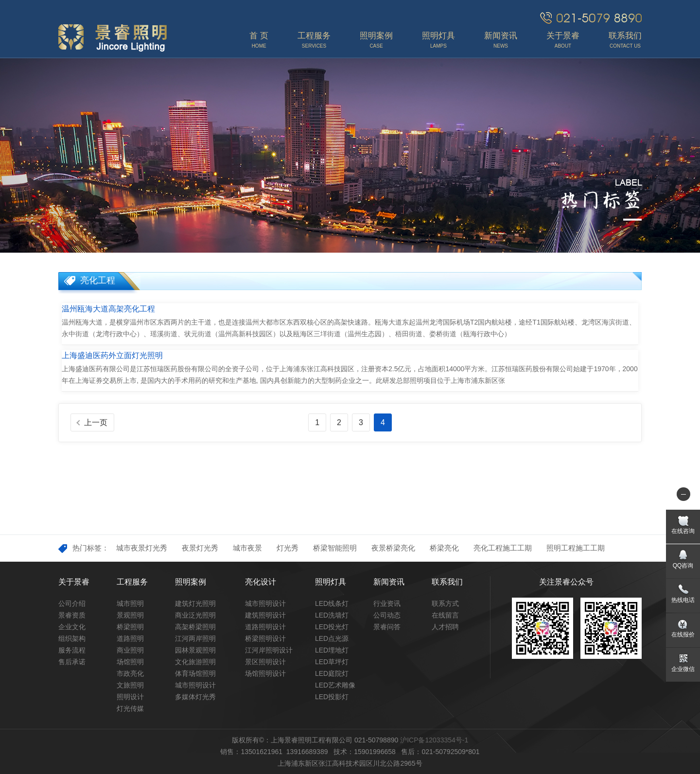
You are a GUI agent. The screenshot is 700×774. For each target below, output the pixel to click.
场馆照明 (130, 662)
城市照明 (130, 603)
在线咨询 (683, 531)
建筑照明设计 (265, 615)
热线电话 (683, 600)
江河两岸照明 (195, 638)
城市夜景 (247, 548)
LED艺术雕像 (335, 685)
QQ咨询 (683, 566)
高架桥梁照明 (195, 627)
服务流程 (72, 650)
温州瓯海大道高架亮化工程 (108, 309)
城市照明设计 (195, 685)
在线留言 (445, 615)
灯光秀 (288, 548)
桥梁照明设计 (265, 638)
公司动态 (387, 615)
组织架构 (72, 638)
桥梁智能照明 (335, 548)
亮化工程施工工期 (503, 548)
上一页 (96, 422)
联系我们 (447, 582)
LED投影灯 (332, 697)
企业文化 (72, 627)
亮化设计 (261, 582)
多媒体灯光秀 (195, 697)
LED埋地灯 (332, 650)
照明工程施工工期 (576, 548)
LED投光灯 (332, 627)
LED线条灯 (332, 603)
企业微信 (683, 669)
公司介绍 (72, 603)
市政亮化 (130, 673)
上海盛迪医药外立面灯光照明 (112, 355)
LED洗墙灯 (332, 615)
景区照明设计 (265, 662)
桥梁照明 (130, 627)
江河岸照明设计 (269, 650)
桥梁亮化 (444, 548)
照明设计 (130, 697)
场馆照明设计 (265, 673)
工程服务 (132, 582)
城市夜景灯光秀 (142, 548)
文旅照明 (130, 685)
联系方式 (445, 603)
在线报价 (683, 635)
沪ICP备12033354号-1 (434, 740)
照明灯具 (331, 582)
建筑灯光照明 (195, 603)
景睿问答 (387, 627)
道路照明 (130, 638)
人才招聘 (445, 627)
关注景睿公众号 (566, 582)
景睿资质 (72, 615)
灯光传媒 (130, 708)
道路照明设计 (265, 627)
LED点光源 (332, 638)
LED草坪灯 (332, 662)
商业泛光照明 (195, 615)
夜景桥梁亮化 (393, 548)
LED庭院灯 (332, 673)
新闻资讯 (389, 582)
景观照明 (130, 615)
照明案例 (191, 582)
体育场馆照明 (195, 673)
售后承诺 (72, 662)
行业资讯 (387, 603)
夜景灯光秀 (200, 548)
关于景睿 (74, 582)
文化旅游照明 (195, 662)
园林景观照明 (195, 650)
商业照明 (130, 650)
